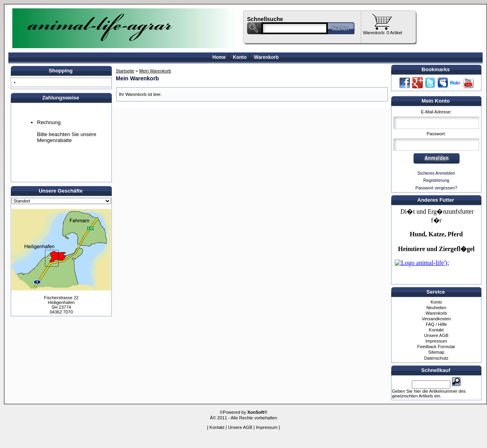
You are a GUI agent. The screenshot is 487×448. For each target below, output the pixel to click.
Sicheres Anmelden (436, 173)
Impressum (436, 341)
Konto (240, 57)
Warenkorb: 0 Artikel (383, 33)
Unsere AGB (436, 335)
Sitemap (436, 352)
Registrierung (436, 180)
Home (219, 57)
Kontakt (436, 330)
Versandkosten (436, 319)
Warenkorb (266, 57)
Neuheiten (436, 308)
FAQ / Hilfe (436, 324)
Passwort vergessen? (436, 188)
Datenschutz (436, 358)
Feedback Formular (436, 347)
